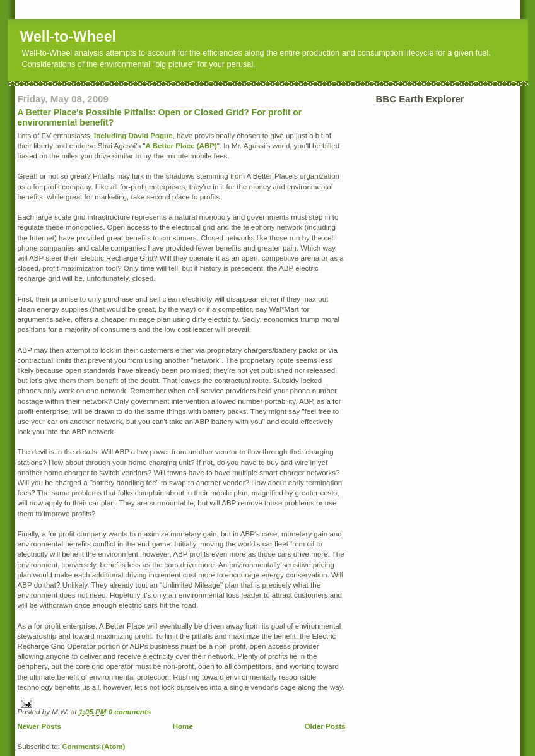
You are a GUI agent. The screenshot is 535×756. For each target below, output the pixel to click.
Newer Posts (39, 726)
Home (183, 726)
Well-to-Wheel (68, 37)
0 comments (130, 712)
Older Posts (325, 726)
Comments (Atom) (93, 747)
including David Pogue (133, 136)
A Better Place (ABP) (181, 146)
